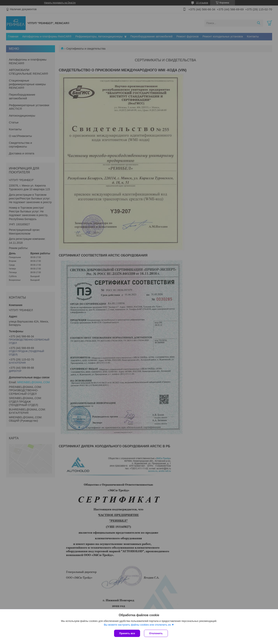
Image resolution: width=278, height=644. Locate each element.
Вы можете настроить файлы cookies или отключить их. (138, 625)
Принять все (127, 633)
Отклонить (156, 633)
